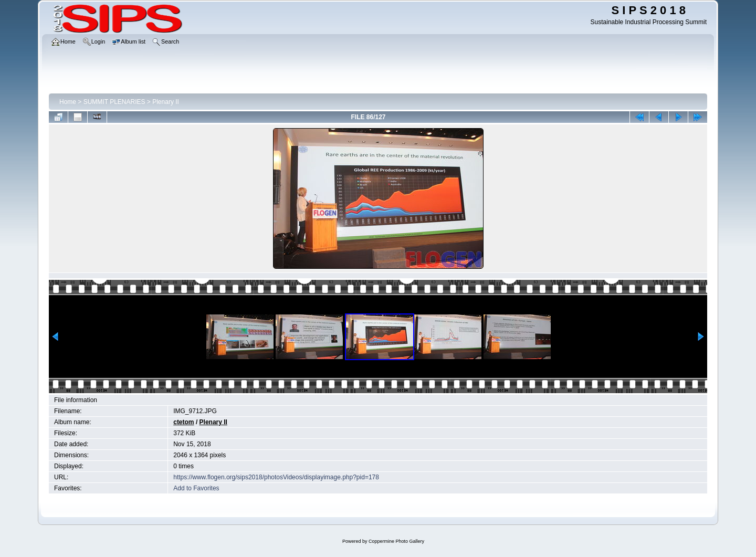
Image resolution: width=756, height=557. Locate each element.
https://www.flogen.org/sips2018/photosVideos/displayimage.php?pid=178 (276, 477)
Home (68, 102)
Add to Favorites (196, 488)
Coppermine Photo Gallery (396, 541)
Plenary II (166, 102)
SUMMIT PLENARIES (114, 102)
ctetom (183, 422)
